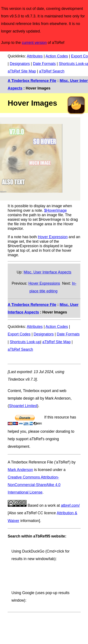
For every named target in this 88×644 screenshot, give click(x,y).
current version (34, 43)
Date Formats (44, 64)
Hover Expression (53, 237)
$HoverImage (55, 210)
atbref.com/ (70, 505)
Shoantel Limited (23, 406)
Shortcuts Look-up (25, 342)
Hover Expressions (44, 283)
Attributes (35, 56)
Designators (20, 64)
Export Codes (19, 334)
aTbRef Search (52, 71)
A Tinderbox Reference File (32, 81)
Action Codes (57, 56)
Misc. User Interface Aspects (47, 272)
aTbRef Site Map (22, 71)
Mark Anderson (20, 470)
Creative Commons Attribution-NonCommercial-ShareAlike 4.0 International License (34, 485)
